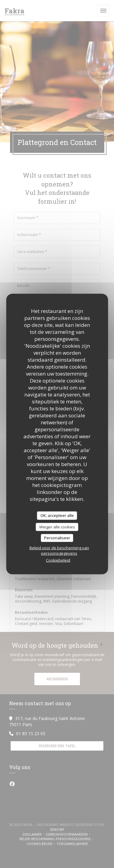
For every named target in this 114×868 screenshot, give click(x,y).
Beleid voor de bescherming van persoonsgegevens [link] (59, 550)
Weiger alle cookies (57, 527)
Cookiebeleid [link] (58, 560)
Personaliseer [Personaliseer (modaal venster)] (57, 538)
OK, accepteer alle (57, 515)
